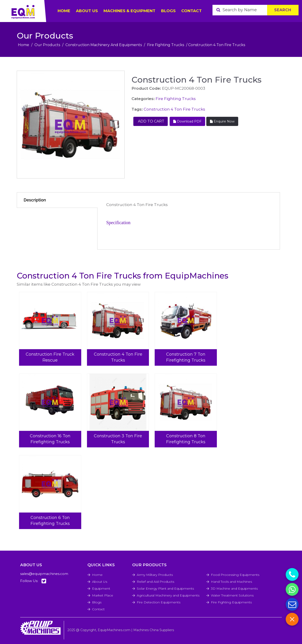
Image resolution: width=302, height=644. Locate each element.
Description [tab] (35, 200)
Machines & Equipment (129, 11)
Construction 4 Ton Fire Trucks (174, 109)
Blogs (168, 11)
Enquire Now (222, 121)
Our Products (47, 45)
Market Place (103, 595)
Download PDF (187, 121)
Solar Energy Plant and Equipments (165, 588)
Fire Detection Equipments (159, 602)
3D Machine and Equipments (234, 588)
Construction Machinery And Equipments (104, 45)
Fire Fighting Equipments (231, 602)
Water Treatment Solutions (232, 595)
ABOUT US (87, 11)
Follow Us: (33, 581)
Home (24, 45)
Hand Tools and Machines (231, 582)
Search (283, 10)
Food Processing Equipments (235, 575)
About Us (100, 582)
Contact (192, 11)
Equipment (101, 588)
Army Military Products (155, 575)
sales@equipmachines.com (44, 574)
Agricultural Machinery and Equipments (168, 595)
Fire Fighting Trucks (166, 45)
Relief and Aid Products (155, 582)
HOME (64, 11)
